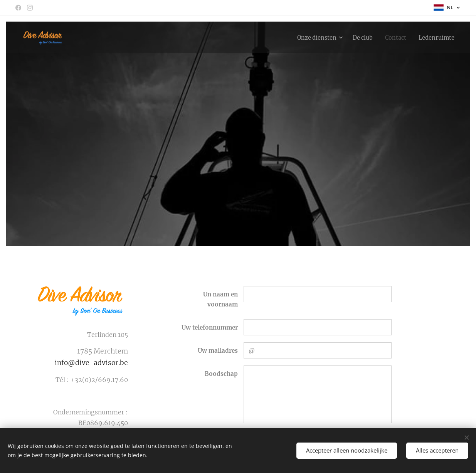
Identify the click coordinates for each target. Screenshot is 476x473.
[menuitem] (309, 37)
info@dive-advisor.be (91, 363)
